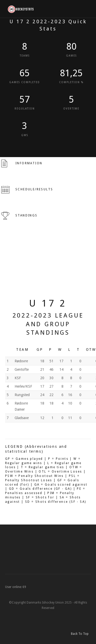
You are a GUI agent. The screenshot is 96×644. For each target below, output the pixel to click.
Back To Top (81, 634)
